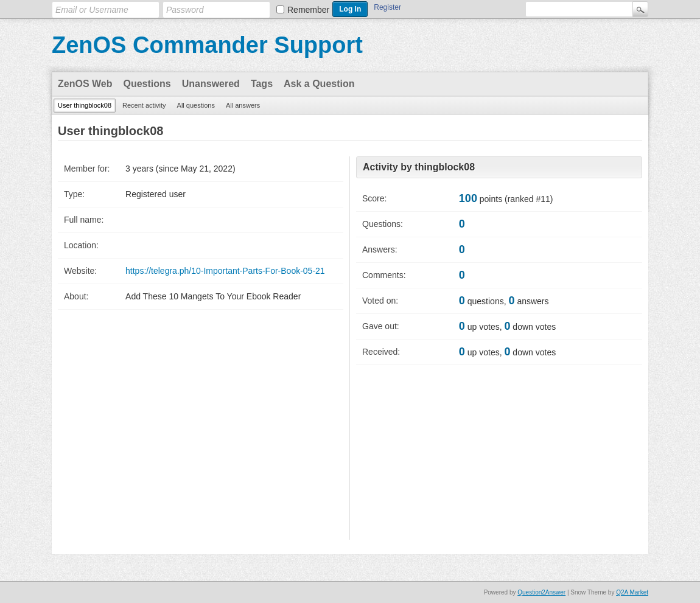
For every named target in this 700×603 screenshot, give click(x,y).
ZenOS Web (85, 84)
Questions (147, 84)
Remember (308, 10)
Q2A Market (632, 592)
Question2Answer (541, 592)
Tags (262, 84)
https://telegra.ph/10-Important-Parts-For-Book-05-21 (225, 271)
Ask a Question (319, 84)
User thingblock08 (85, 105)
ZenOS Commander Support (207, 45)
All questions (196, 105)
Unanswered (211, 84)
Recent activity (144, 105)
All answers (243, 105)
